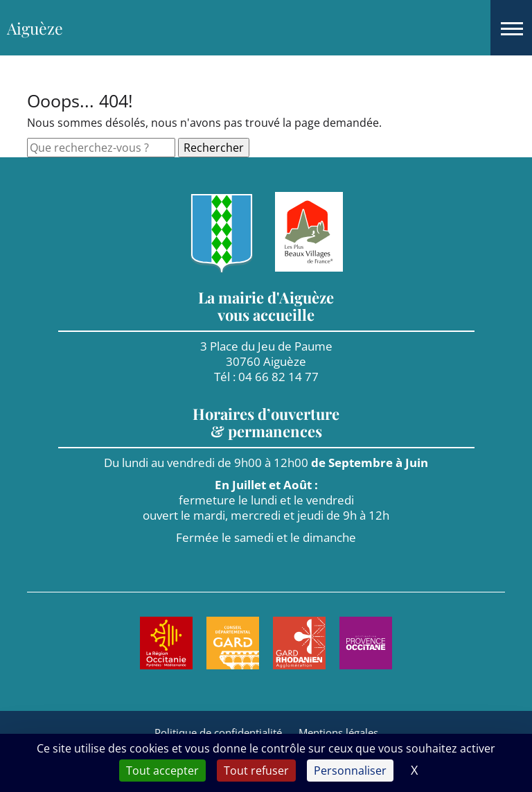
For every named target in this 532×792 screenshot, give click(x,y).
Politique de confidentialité (218, 732)
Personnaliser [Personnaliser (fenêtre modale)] (350, 771)
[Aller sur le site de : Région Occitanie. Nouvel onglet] (166, 643)
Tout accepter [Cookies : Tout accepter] (162, 771)
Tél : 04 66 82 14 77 (266, 377)
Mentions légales (338, 732)
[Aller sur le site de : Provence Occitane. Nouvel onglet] (366, 643)
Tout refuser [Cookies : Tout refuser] (256, 771)
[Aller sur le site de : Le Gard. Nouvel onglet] (233, 643)
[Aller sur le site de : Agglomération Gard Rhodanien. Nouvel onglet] (299, 643)
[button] (511, 28)
